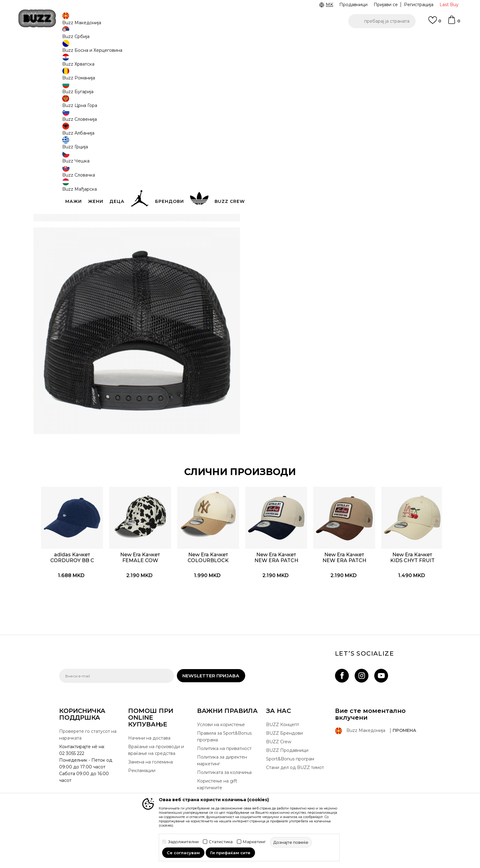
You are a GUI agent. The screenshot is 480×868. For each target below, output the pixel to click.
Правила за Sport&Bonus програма (224, 740)
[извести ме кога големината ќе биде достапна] (261, 111)
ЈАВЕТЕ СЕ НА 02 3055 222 (163, 39)
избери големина (272, 101)
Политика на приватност (224, 752)
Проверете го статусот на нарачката (88, 739)
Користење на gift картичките (217, 788)
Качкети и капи (160, 49)
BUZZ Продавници (287, 754)
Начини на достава (149, 742)
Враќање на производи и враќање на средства (156, 754)
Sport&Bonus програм (290, 763)
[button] (382, 21)
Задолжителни (183, 842)
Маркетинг (254, 842)
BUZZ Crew (279, 746)
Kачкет (185, 49)
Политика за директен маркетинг (222, 764)
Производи (110, 49)
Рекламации (142, 775)
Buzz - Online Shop (77, 49)
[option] (240, 40)
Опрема (133, 49)
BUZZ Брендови (284, 737)
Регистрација (419, 5)
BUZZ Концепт (283, 729)
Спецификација (332, 187)
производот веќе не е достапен (300, 140)
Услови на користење (221, 729)
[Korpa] (454, 23)
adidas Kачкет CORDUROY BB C (93, 552)
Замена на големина (150, 766)
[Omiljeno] (435, 23)
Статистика (221, 842)
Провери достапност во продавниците (332, 207)
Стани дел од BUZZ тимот (295, 771)
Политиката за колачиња (224, 776)
